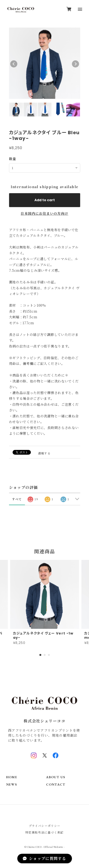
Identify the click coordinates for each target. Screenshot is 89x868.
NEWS (12, 785)
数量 (13, 159)
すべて (17, 499)
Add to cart (45, 200)
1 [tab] (40, 655)
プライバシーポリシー (45, 826)
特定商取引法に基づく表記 (44, 832)
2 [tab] (45, 655)
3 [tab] (49, 655)
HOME (12, 777)
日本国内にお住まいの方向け (44, 213)
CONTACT (56, 785)
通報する (44, 453)
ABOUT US (56, 777)
